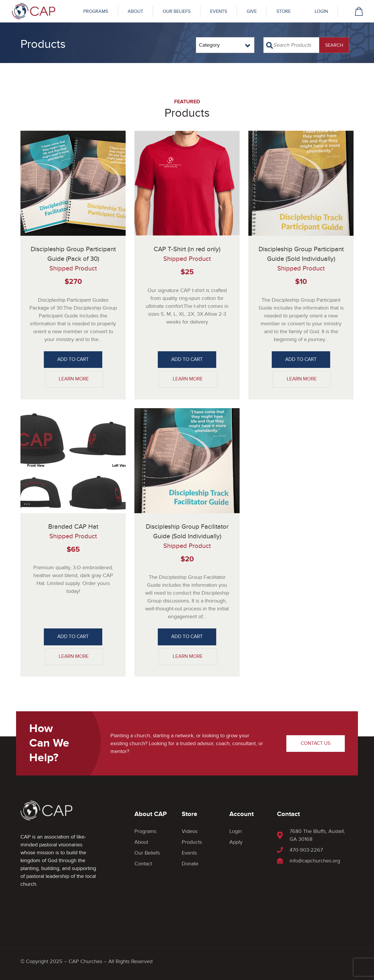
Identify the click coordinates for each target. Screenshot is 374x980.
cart (359, 11)
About (135, 11)
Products (192, 842)
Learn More (74, 379)
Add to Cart (73, 359)
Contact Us (316, 743)
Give (252, 11)
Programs (96, 11)
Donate (190, 864)
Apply (236, 842)
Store (284, 11)
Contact (143, 864)
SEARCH (334, 45)
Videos (190, 831)
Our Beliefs (177, 11)
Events (219, 11)
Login (321, 11)
